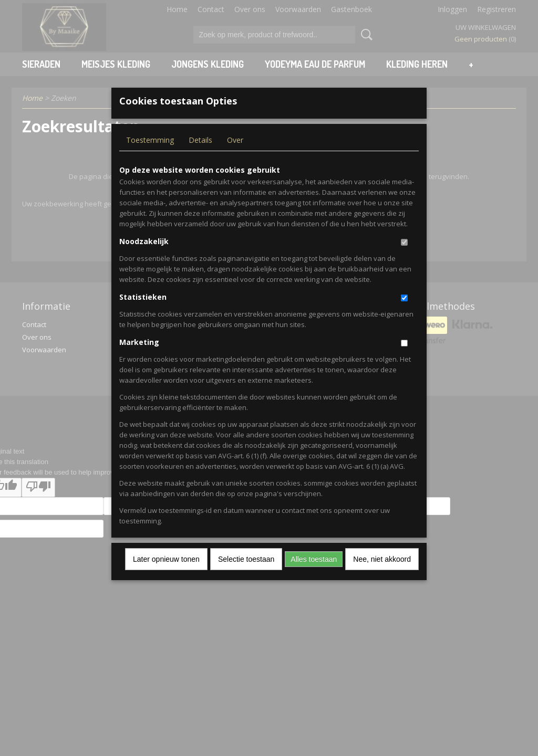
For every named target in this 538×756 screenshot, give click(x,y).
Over (235, 157)
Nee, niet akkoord (382, 576)
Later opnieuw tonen (166, 576)
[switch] (404, 260)
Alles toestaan (314, 576)
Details (200, 157)
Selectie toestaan (246, 576)
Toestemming (150, 157)
